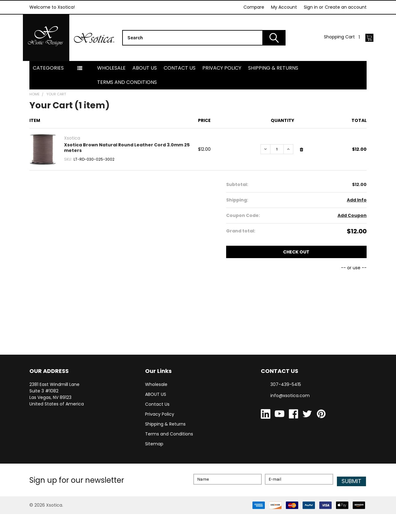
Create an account (346, 7)
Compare (254, 7)
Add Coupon (352, 235)
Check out (296, 272)
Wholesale (111, 88)
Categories (48, 88)
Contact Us (180, 88)
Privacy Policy (222, 88)
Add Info (357, 220)
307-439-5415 (286, 404)
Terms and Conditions (127, 102)
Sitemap (154, 464)
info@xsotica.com (290, 415)
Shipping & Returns (273, 88)
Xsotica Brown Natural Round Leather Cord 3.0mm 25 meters (127, 167)
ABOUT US (145, 88)
